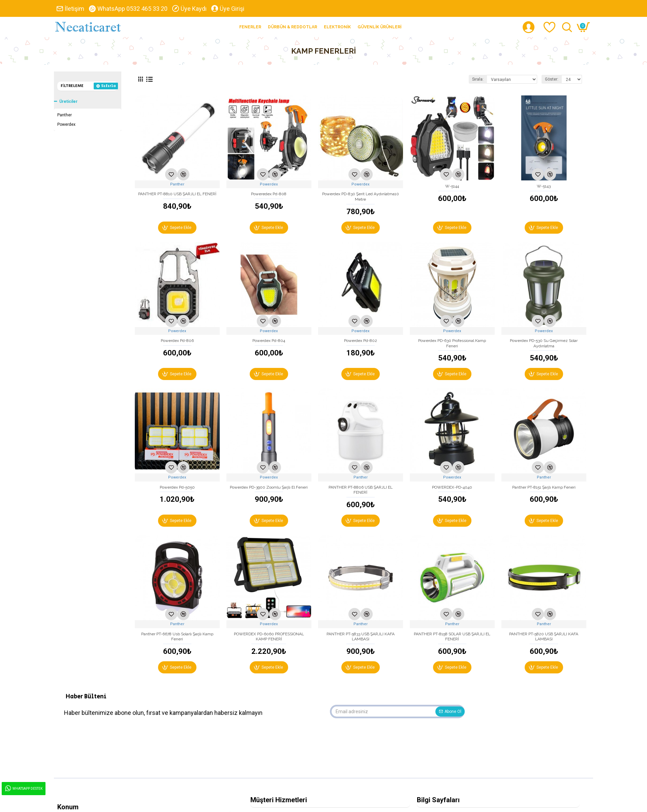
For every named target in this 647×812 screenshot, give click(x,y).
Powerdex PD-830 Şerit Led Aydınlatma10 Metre (361, 197)
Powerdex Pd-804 (269, 341)
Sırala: (478, 79)
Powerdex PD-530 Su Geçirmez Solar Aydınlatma (544, 343)
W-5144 (452, 186)
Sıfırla (108, 86)
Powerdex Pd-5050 (177, 487)
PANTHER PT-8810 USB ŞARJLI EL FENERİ (177, 194)
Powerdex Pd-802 (361, 341)
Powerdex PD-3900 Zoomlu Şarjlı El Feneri (269, 487)
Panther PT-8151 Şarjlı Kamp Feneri (544, 487)
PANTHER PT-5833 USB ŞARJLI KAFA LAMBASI (361, 637)
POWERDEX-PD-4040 (452, 487)
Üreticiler (68, 101)
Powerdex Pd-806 (177, 341)
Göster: (552, 79)
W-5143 (544, 186)
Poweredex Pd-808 (269, 194)
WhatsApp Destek (23, 789)
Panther (177, 184)
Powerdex (269, 184)
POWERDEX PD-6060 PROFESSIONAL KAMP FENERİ (269, 637)
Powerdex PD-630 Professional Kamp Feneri (452, 343)
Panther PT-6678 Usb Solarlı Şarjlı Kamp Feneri (177, 637)
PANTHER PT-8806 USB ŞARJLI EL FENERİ (361, 490)
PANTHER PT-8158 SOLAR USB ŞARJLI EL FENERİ (452, 637)
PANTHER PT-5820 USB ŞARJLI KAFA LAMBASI (544, 637)
